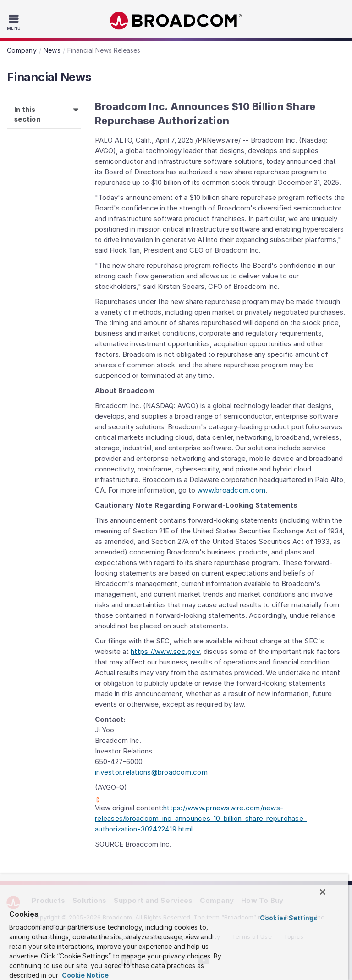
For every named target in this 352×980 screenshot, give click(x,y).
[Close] (323, 892)
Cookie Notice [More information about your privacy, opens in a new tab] (85, 975)
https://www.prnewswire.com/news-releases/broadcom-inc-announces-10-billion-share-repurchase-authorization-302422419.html (201, 818)
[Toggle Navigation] (15, 22)
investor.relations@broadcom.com (151, 772)
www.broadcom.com (231, 490)
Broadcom (176, 21)
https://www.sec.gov (165, 651)
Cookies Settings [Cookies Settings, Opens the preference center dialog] (289, 918)
